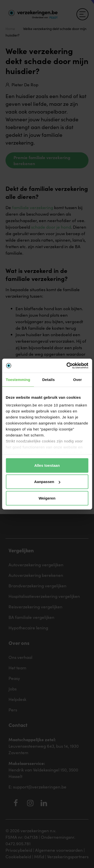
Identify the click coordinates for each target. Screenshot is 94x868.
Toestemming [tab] (18, 379)
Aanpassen (47, 482)
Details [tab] (48, 379)
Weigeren (47, 498)
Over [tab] (78, 379)
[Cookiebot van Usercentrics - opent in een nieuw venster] (67, 366)
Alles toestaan (47, 465)
